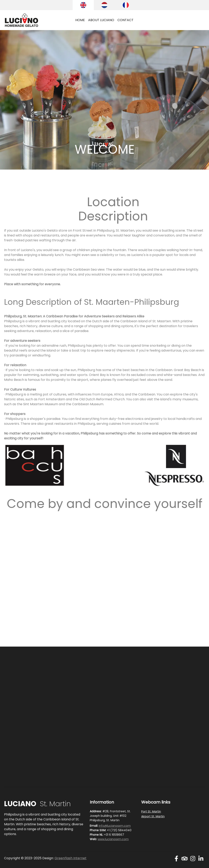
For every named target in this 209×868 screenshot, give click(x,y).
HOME (80, 20)
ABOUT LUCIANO (101, 20)
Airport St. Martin (153, 816)
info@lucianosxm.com (115, 826)
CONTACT (125, 20)
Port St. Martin (151, 811)
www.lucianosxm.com (113, 839)
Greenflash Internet (71, 858)
